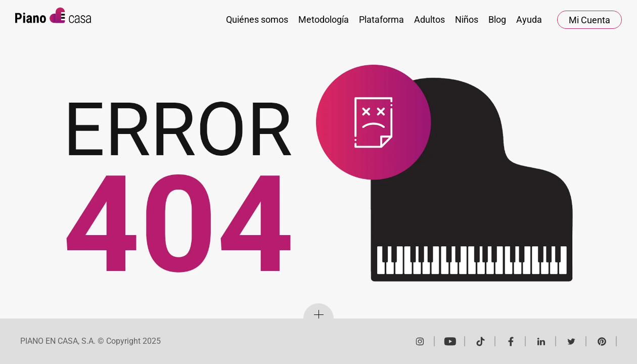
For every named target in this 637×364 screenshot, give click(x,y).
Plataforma (381, 19)
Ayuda (529, 19)
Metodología (324, 19)
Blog (497, 19)
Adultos (429, 19)
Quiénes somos (257, 19)
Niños (467, 19)
